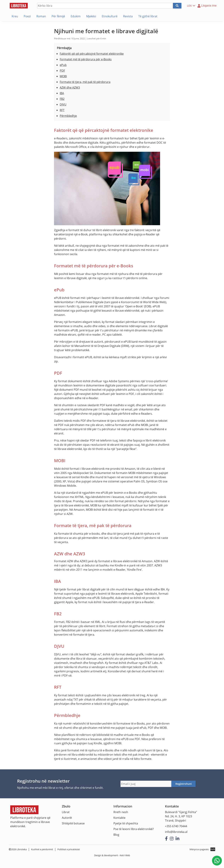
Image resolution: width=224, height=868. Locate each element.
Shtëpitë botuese (73, 823)
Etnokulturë (110, 16)
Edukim (76, 16)
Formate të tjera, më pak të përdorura (85, 82)
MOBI (63, 76)
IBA (62, 93)
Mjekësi (91, 16)
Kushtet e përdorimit (42, 849)
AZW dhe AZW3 (70, 88)
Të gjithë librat (148, 16)
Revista (128, 16)
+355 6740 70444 (176, 826)
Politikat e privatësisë (69, 849)
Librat (66, 812)
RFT (62, 110)
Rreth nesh (121, 812)
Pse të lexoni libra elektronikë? (134, 829)
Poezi (27, 16)
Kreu (15, 16)
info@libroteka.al (176, 832)
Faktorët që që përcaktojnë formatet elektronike (92, 54)
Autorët (67, 818)
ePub (63, 65)
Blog (116, 835)
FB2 (62, 99)
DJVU (63, 104)
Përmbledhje (68, 116)
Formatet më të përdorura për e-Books (86, 59)
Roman (41, 16)
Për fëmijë (58, 16)
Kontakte (119, 818)
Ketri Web (125, 855)
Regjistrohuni (184, 784)
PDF (62, 71)
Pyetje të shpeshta (126, 823)
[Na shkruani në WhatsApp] (217, 861)
